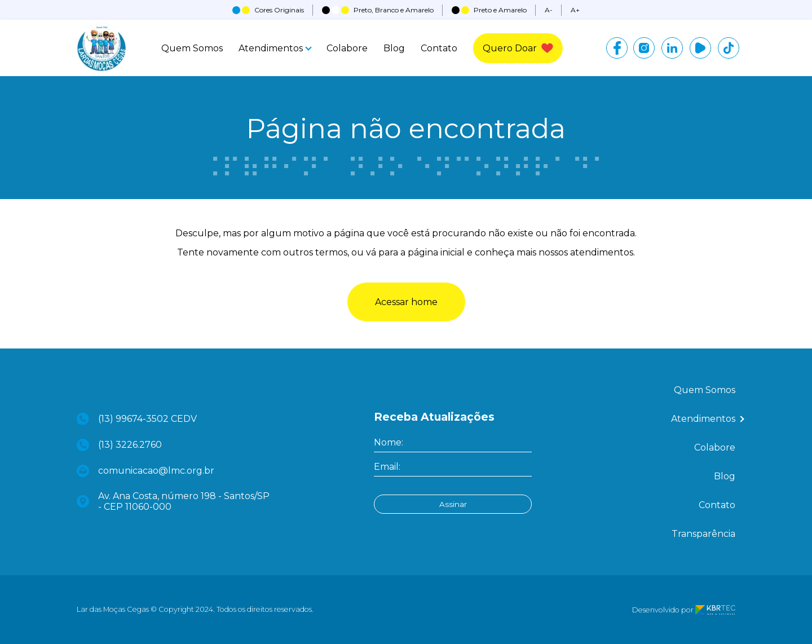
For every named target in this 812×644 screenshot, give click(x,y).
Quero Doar (518, 48)
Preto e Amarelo (489, 10)
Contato (439, 48)
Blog (394, 48)
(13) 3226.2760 (119, 445)
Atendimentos (275, 48)
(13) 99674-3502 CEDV (137, 419)
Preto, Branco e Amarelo (378, 10)
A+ (575, 10)
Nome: (389, 442)
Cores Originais (268, 10)
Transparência (703, 534)
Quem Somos (192, 48)
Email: (387, 467)
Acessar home (406, 302)
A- (549, 10)
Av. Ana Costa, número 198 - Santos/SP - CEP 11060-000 (173, 501)
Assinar (453, 504)
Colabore (347, 48)
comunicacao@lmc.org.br (145, 471)
